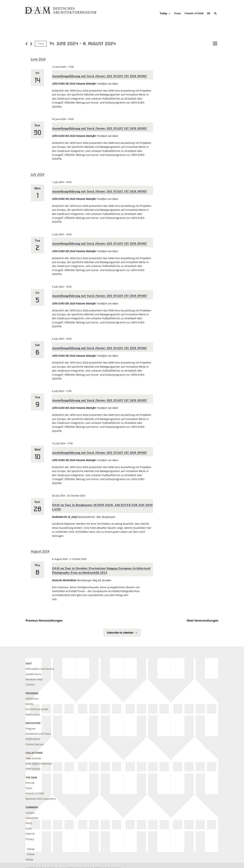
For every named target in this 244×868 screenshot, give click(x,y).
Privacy (30, 839)
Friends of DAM (194, 13)
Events (29, 704)
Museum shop (34, 679)
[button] (215, 13)
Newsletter (32, 818)
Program (32, 693)
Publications (33, 714)
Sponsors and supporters (41, 799)
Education (33, 723)
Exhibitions (32, 699)
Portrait (30, 783)
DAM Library (33, 769)
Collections (34, 753)
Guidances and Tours (38, 734)
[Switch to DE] (209, 13)
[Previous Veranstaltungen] (27, 44)
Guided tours (33, 674)
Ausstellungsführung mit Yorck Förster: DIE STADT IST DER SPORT (99, 76)
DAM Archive (33, 758)
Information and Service (40, 669)
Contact (30, 684)
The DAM (31, 777)
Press (178, 13)
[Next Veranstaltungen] (31, 44)
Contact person (35, 744)
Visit (29, 663)
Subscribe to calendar (120, 633)
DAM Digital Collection (39, 764)
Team (29, 788)
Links (29, 828)
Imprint (30, 834)
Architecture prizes (37, 709)
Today (165, 13)
